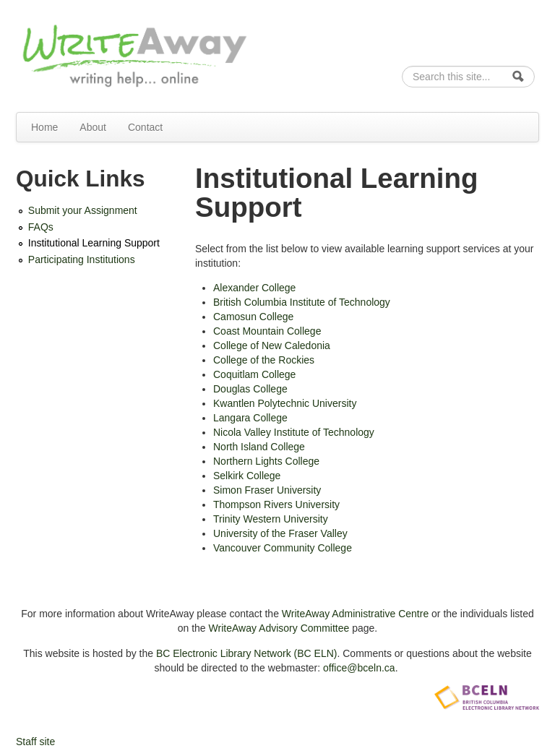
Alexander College (254, 288)
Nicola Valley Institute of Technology (294, 432)
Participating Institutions (82, 259)
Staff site (35, 742)
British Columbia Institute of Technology (302, 302)
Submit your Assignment (83, 210)
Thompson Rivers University (276, 504)
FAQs (41, 227)
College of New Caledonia (272, 345)
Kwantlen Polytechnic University (285, 403)
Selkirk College (247, 476)
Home (44, 127)
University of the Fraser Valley (280, 533)
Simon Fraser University (267, 490)
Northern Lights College (266, 461)
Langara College (250, 418)
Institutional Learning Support (94, 243)
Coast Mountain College (267, 331)
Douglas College (250, 389)
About (93, 127)
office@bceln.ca (359, 668)
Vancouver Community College (283, 548)
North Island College (259, 447)
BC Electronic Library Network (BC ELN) (247, 653)
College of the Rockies (264, 360)
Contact (145, 127)
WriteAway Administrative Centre (355, 614)
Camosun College (253, 317)
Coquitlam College (254, 374)
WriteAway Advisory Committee (279, 628)
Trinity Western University (271, 519)
